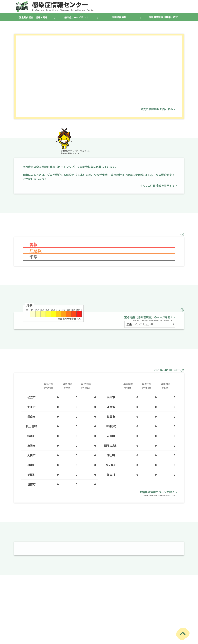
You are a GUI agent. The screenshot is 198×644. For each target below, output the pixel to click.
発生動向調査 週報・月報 (33, 17)
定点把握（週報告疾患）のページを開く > (150, 317)
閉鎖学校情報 (119, 17)
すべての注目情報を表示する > (158, 186)
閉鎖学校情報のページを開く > (158, 492)
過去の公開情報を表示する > (158, 109)
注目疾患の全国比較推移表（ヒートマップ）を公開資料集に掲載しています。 (70, 167)
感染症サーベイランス (76, 17)
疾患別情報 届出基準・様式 (163, 17)
